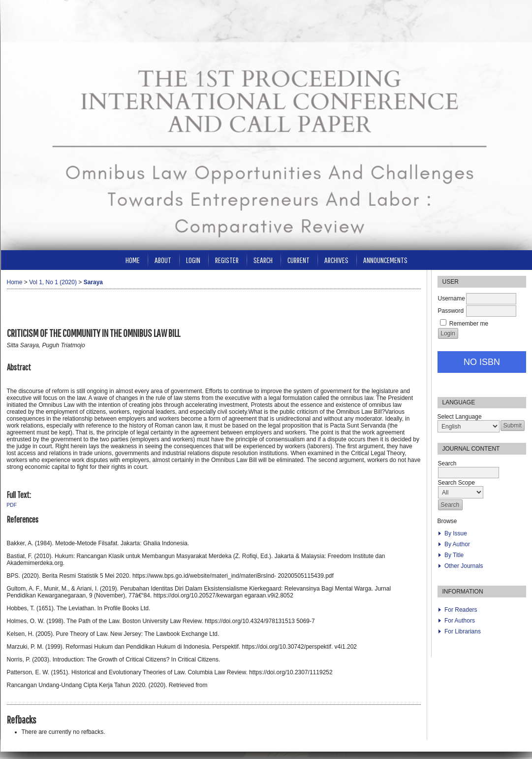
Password (451, 311)
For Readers (461, 610)
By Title (454, 555)
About (163, 260)
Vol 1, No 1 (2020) (53, 282)
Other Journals (464, 566)
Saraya (93, 282)
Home (133, 260)
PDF (12, 505)
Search (263, 260)
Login (193, 260)
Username (452, 298)
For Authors (460, 621)
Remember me (469, 324)
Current (298, 260)
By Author (457, 544)
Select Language (460, 417)
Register (227, 260)
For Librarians (463, 631)
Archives (336, 260)
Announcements (385, 260)
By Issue (456, 533)
